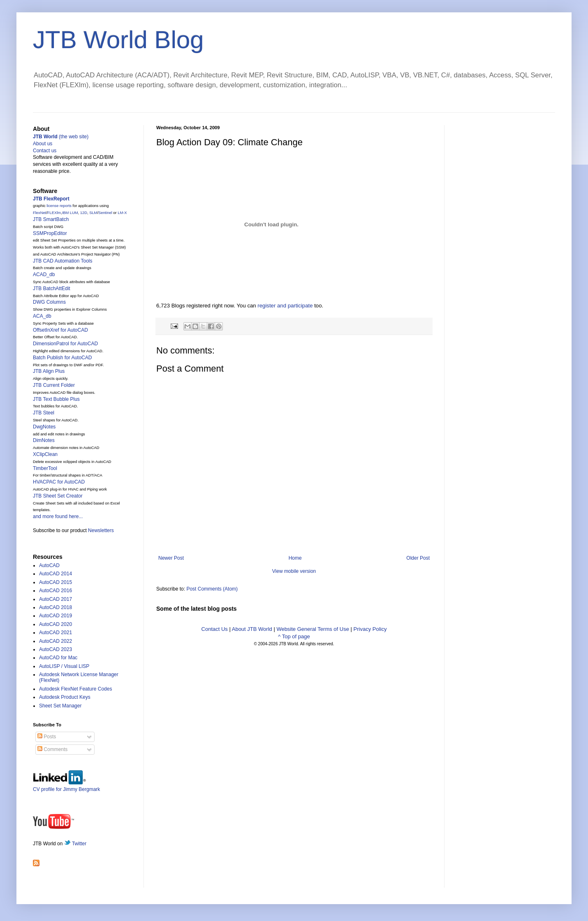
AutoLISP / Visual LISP (64, 666)
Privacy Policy (370, 629)
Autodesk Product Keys (65, 697)
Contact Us (215, 629)
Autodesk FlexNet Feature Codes (75, 689)
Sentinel (105, 213)
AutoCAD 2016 (56, 591)
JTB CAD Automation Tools (63, 261)
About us (43, 144)
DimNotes (44, 440)
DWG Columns (49, 302)
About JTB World (252, 629)
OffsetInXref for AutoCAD (60, 330)
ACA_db (42, 316)
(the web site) (61, 137)
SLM (93, 213)
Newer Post (171, 558)
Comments (52, 749)
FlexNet (39, 213)
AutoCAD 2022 (56, 641)
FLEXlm (54, 213)
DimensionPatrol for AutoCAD (65, 344)
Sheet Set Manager (60, 706)
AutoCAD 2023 (56, 649)
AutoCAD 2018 (56, 607)
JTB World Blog (118, 40)
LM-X (122, 213)
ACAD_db (44, 274)
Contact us (45, 151)
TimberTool (45, 468)
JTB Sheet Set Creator (58, 496)
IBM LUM (70, 213)
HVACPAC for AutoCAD (59, 482)
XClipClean (45, 454)
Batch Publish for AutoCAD (62, 358)
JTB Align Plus (49, 371)
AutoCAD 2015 (56, 582)
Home (295, 558)
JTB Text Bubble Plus (56, 399)
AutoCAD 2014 (56, 574)
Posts (47, 737)
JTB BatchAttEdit (52, 288)
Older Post (418, 558)
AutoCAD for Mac (58, 658)
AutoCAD (49, 565)
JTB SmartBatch (51, 219)
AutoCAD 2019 (56, 616)
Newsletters (101, 530)
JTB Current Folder (54, 385)
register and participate (285, 306)
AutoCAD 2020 (56, 624)
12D (84, 213)
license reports (59, 206)
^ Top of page (294, 636)
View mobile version (294, 571)
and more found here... (58, 516)
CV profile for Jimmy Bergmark (66, 786)
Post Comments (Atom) (212, 589)
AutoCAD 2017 (56, 599)
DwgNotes (44, 427)
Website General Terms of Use (313, 629)
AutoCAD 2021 (56, 633)
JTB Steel (44, 413)
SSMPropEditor (50, 233)
